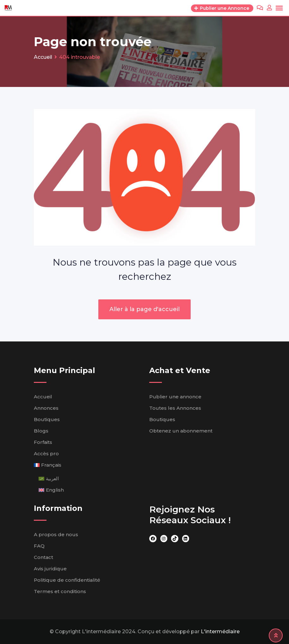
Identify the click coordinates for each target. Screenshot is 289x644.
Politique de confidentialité (67, 580)
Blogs (41, 431)
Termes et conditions (60, 591)
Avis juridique (50, 569)
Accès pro (46, 454)
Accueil (43, 397)
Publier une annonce (175, 397)
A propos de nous (56, 534)
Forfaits (43, 442)
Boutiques (47, 419)
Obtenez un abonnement (181, 431)
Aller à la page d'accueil (144, 309)
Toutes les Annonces (175, 408)
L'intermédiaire (220, 632)
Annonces (46, 408)
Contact (43, 557)
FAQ (39, 546)
